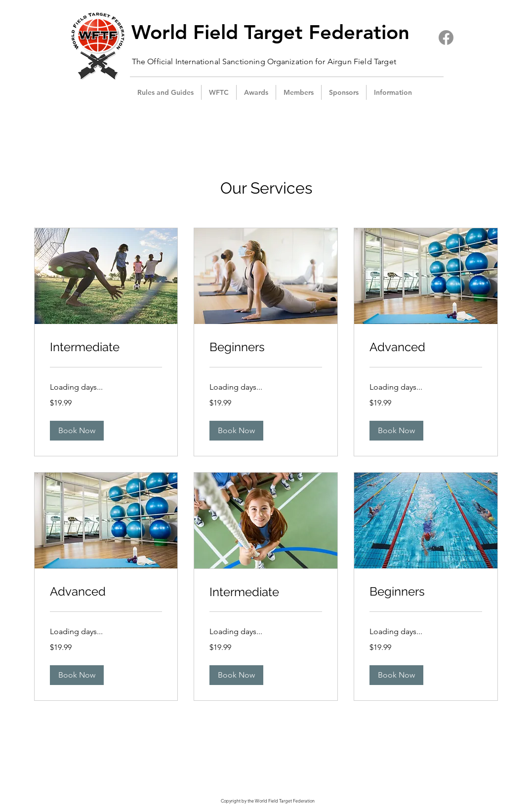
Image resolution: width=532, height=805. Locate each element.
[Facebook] (446, 38)
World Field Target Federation (270, 32)
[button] (219, 92)
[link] (106, 347)
